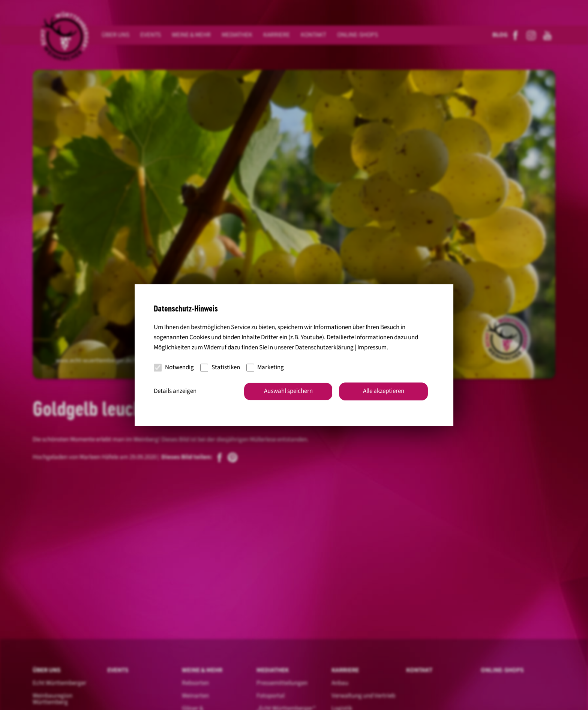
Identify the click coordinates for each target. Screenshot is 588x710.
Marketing (265, 367)
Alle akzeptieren (384, 391)
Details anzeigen (175, 391)
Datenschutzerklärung (324, 348)
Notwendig (174, 367)
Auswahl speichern (288, 391)
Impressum (372, 348)
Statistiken (220, 367)
